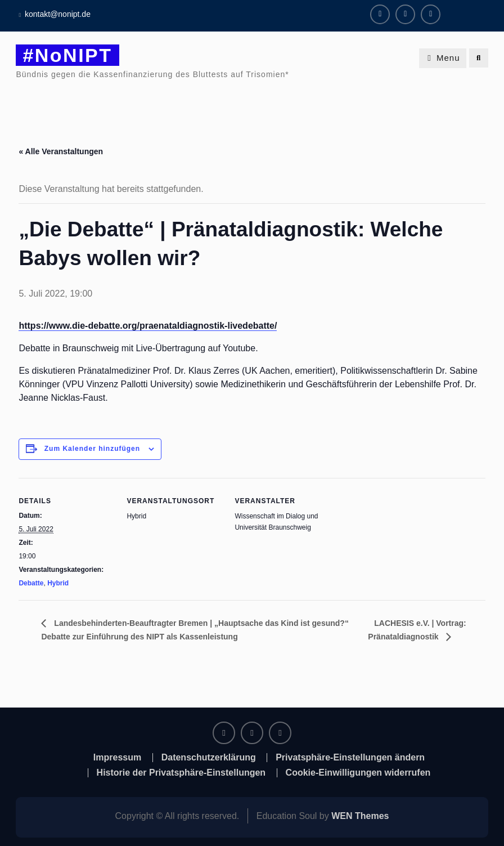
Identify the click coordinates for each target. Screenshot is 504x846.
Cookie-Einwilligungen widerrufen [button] (358, 773)
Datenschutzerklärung (209, 758)
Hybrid (58, 583)
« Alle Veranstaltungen (61, 151)
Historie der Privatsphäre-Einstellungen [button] (181, 773)
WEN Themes (360, 816)
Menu (443, 58)
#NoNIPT (67, 55)
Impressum (117, 758)
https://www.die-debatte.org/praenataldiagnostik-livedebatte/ (148, 326)
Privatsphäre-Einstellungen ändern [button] (350, 758)
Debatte (31, 583)
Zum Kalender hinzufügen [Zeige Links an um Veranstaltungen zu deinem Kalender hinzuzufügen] (92, 449)
